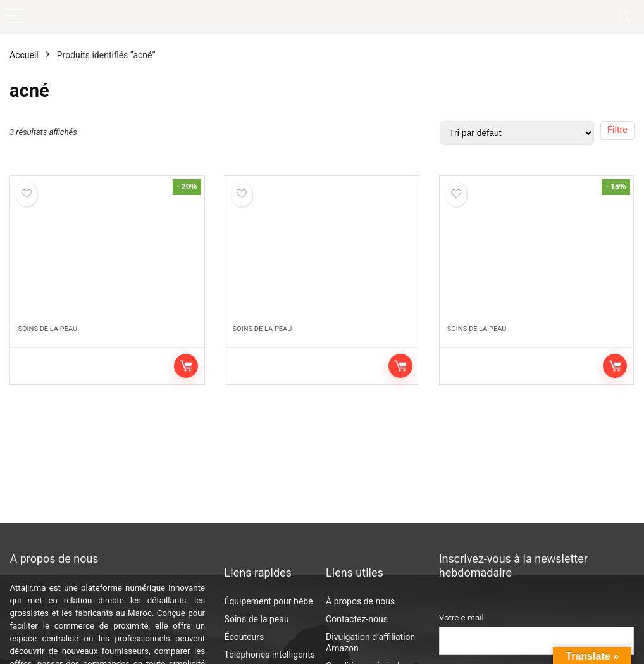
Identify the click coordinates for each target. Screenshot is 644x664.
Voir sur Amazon (186, 366)
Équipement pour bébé (269, 601)
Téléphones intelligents (270, 655)
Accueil (24, 55)
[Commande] (517, 133)
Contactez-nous (357, 619)
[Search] (624, 17)
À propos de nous (360, 601)
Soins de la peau (47, 329)
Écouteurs (245, 637)
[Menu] (15, 17)
